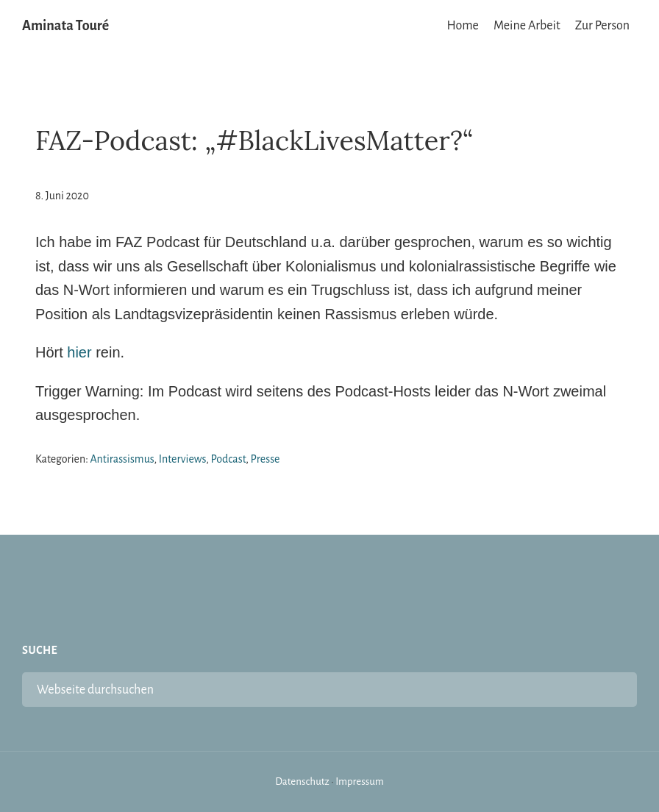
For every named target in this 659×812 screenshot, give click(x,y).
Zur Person (602, 26)
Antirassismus (122, 459)
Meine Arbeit (527, 26)
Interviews (182, 459)
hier (79, 352)
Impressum (360, 781)
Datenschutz (302, 781)
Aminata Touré (65, 26)
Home (463, 26)
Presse (266, 459)
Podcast (229, 459)
